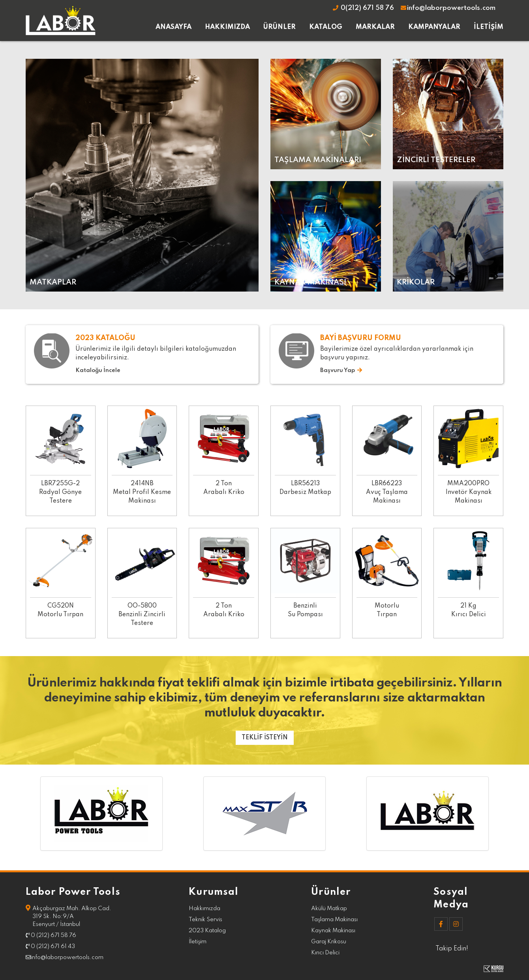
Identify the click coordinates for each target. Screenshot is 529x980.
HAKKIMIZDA (227, 27)
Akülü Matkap (329, 909)
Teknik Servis (205, 920)
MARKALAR (375, 27)
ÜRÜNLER (280, 27)
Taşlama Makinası (334, 920)
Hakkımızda (204, 909)
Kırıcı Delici (325, 953)
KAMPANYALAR (434, 27)
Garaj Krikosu (329, 942)
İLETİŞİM (489, 27)
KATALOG (326, 27)
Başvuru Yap (341, 370)
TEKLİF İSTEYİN (265, 738)
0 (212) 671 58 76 (51, 935)
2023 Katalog (207, 931)
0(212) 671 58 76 (363, 8)
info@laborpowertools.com (448, 8)
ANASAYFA (174, 27)
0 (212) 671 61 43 (50, 946)
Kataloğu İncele (98, 370)
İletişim (198, 942)
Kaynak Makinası (333, 931)
